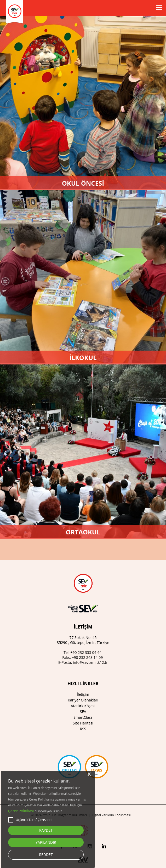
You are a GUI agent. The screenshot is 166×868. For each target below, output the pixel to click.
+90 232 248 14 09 (87, 657)
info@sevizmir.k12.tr (90, 662)
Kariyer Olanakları (83, 700)
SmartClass (83, 717)
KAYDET (46, 830)
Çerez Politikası (21, 811)
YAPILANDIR (46, 842)
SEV (83, 712)
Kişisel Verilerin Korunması (111, 815)
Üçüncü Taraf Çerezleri (30, 820)
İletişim (83, 694)
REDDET (46, 855)
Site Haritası (83, 723)
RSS (83, 729)
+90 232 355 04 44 (86, 652)
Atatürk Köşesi (83, 706)
